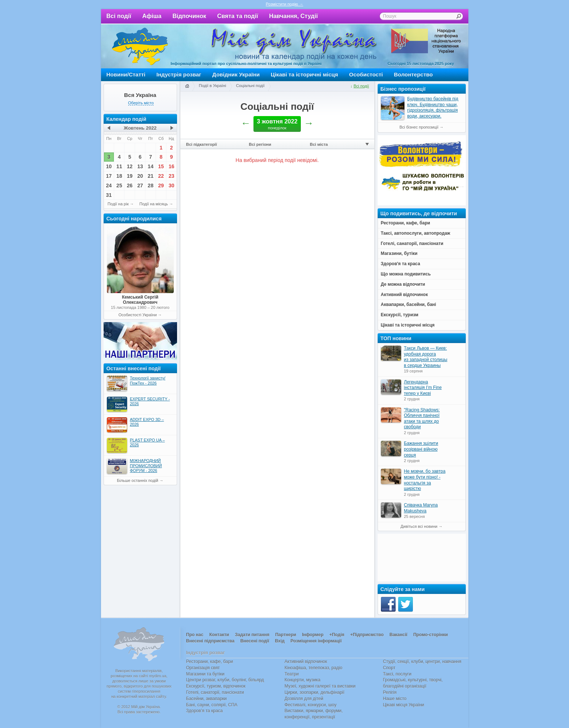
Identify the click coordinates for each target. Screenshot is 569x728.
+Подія (337, 635)
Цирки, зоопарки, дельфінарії (315, 692)
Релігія (390, 692)
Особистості (366, 74)
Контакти (219, 635)
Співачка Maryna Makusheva (421, 508)
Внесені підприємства (210, 641)
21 (151, 176)
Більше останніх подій (137, 480)
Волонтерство (413, 74)
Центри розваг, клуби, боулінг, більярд (225, 680)
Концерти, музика (303, 680)
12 (130, 166)
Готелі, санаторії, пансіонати (215, 692)
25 (119, 185)
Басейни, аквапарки (207, 699)
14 (151, 166)
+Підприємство (367, 635)
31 (109, 195)
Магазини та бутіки (205, 674)
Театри (292, 674)
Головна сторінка (187, 86)
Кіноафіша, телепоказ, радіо (314, 668)
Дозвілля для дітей (304, 699)
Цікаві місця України (404, 705)
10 (109, 166)
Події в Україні (212, 86)
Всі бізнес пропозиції (419, 127)
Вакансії (398, 635)
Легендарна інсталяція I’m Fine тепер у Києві (423, 388)
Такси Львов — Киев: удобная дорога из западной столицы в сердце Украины (426, 357)
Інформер (313, 635)
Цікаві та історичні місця (304, 74)
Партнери (286, 635)
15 (161, 166)
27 (140, 185)
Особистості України (137, 315)
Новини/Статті (126, 74)
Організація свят (203, 668)
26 (130, 185)
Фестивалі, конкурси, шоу (311, 705)
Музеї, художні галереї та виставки (320, 686)
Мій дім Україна (140, 46)
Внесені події (255, 641)
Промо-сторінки (431, 635)
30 (172, 185)
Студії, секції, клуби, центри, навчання (422, 662)
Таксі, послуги (397, 674)
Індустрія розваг (179, 74)
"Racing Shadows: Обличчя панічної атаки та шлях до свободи (422, 419)
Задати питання (252, 635)
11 (119, 166)
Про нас (195, 635)
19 (130, 176)
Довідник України (236, 74)
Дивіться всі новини (419, 526)
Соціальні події (250, 86)
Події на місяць (154, 204)
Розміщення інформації (316, 641)
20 (140, 176)
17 (109, 176)
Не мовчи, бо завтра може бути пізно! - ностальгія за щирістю (425, 480)
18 (119, 176)
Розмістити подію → (285, 4)
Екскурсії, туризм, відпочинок (216, 686)
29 (161, 185)
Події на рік (118, 204)
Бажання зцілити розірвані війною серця (421, 449)
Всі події (119, 16)
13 (140, 166)
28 (151, 185)
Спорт (389, 668)
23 (172, 176)
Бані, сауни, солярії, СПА (212, 705)
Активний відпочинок (306, 662)
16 (172, 166)
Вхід (280, 641)
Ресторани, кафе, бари (210, 662)
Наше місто (395, 699)
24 (109, 185)
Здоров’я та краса (205, 711)
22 (161, 176)
